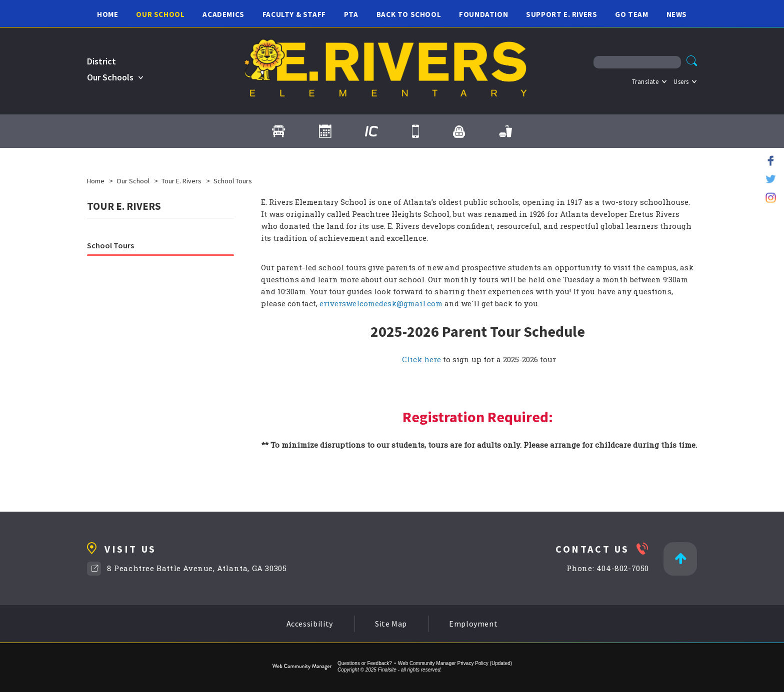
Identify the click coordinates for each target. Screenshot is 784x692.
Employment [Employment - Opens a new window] (473, 624)
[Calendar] (325, 131)
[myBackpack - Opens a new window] (459, 131)
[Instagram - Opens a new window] (771, 198)
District (101, 61)
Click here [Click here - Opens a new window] (421, 359)
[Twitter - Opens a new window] (771, 179)
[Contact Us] (415, 131)
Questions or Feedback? (365, 663)
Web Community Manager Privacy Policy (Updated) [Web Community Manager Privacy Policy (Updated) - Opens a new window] (455, 663)
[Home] (107, 14)
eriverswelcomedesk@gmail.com (381, 303)
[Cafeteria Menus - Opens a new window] (505, 131)
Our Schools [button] (110, 77)
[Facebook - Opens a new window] (771, 161)
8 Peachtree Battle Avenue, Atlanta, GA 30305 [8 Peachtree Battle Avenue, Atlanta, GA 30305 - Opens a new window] (197, 568)
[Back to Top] (680, 559)
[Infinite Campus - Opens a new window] (371, 131)
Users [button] (681, 82)
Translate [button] (645, 82)
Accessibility (310, 624)
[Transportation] (278, 131)
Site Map (391, 624)
